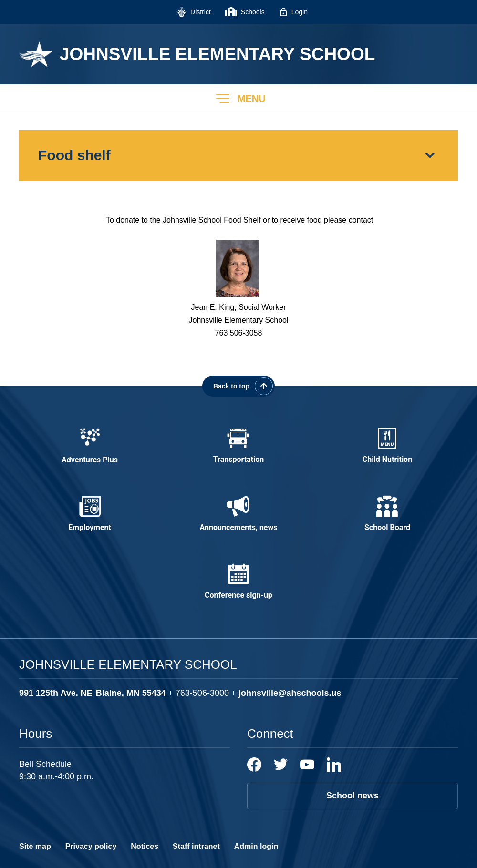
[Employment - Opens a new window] (90, 514)
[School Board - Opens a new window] (387, 514)
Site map (35, 846)
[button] (238, 99)
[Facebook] (254, 765)
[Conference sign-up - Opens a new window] (238, 582)
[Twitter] (281, 765)
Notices (145, 846)
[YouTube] (307, 765)
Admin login (256, 846)
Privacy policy (91, 846)
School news (353, 796)
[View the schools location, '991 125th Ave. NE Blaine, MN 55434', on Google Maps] (93, 693)
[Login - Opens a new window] (293, 12)
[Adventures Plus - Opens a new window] (90, 446)
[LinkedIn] (334, 765)
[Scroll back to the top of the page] (238, 386)
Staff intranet (196, 846)
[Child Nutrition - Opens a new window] (387, 446)
